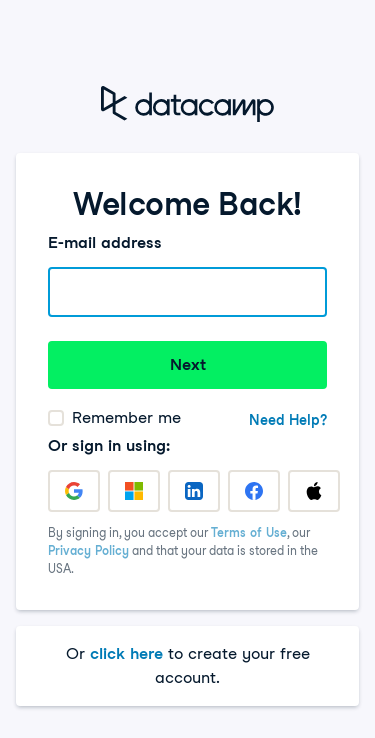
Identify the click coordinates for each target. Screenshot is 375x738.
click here (126, 653)
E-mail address (105, 242)
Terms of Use (249, 532)
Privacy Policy (88, 550)
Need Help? (288, 420)
